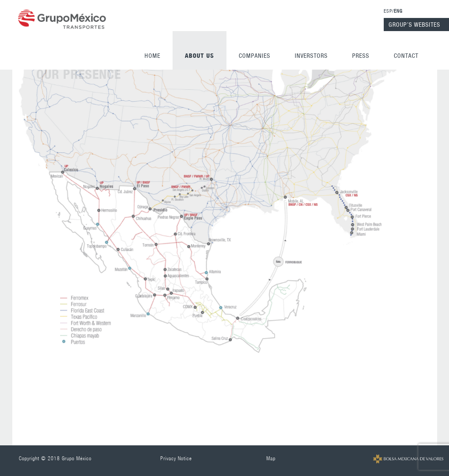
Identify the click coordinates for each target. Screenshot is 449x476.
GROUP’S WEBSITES (414, 25)
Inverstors (311, 56)
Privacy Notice (176, 458)
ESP (388, 11)
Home (152, 56)
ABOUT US (200, 55)
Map (271, 458)
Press (361, 56)
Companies (255, 56)
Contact (406, 56)
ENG (398, 11)
